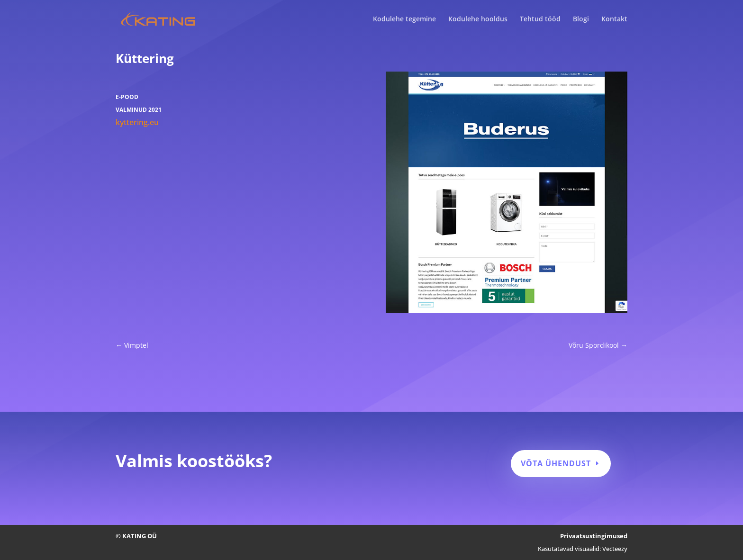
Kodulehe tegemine (404, 19)
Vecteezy (615, 549)
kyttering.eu (137, 122)
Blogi (581, 19)
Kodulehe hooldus (478, 19)
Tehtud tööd (540, 19)
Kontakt (614, 19)
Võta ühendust (556, 463)
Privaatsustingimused (594, 536)
